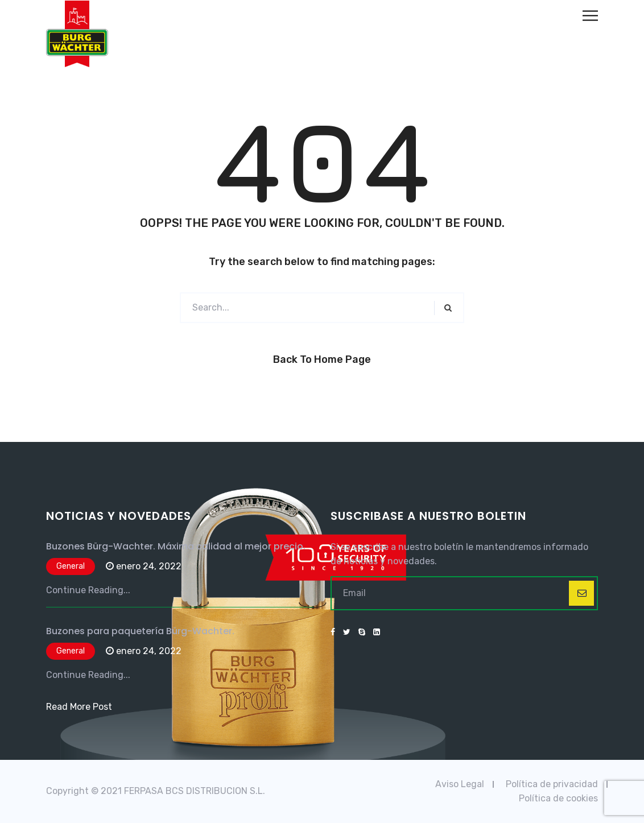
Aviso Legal (460, 784)
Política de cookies (558, 798)
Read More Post (79, 707)
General (71, 566)
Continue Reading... (88, 590)
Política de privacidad (552, 784)
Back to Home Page (322, 359)
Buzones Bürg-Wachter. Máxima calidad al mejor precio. (176, 546)
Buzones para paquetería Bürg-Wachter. (140, 631)
